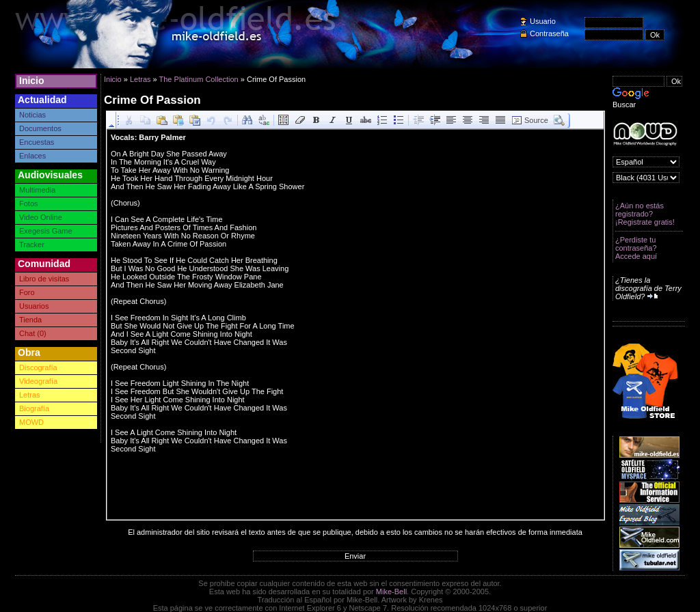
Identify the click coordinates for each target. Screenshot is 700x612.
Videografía (38, 381)
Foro (27, 292)
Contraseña (549, 33)
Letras (30, 395)
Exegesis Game (46, 231)
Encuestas (37, 142)
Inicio (32, 81)
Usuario (543, 21)
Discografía (38, 367)
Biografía (34, 408)
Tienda (30, 320)
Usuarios (34, 306)
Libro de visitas (44, 279)
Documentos (40, 128)
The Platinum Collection (199, 79)
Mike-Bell (391, 592)
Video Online (41, 217)
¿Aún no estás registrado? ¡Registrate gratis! (645, 214)
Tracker (32, 245)
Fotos (29, 204)
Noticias (32, 115)
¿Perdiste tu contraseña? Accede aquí (636, 248)
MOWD (31, 422)
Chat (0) (33, 333)
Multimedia (37, 190)
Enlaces (32, 156)
